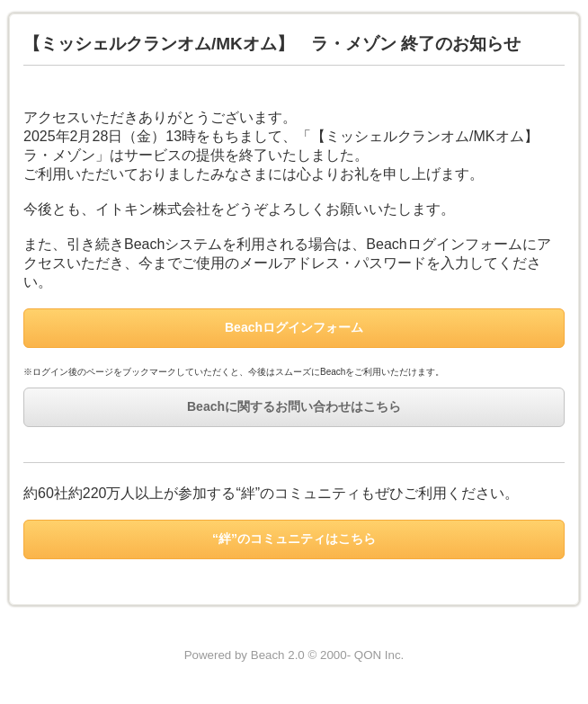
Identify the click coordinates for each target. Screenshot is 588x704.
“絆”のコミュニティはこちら (294, 539)
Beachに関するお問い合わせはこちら (294, 406)
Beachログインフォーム (294, 327)
